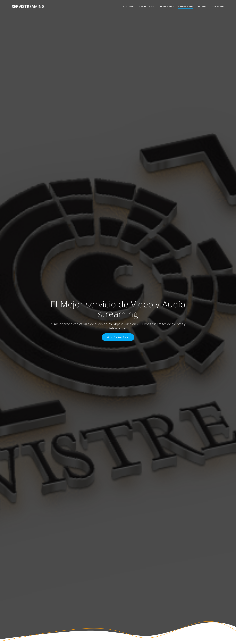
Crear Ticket (148, 6)
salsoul (203, 6)
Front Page (186, 6)
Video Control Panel (118, 337)
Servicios (218, 6)
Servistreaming (28, 7)
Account (129, 6)
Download (167, 6)
